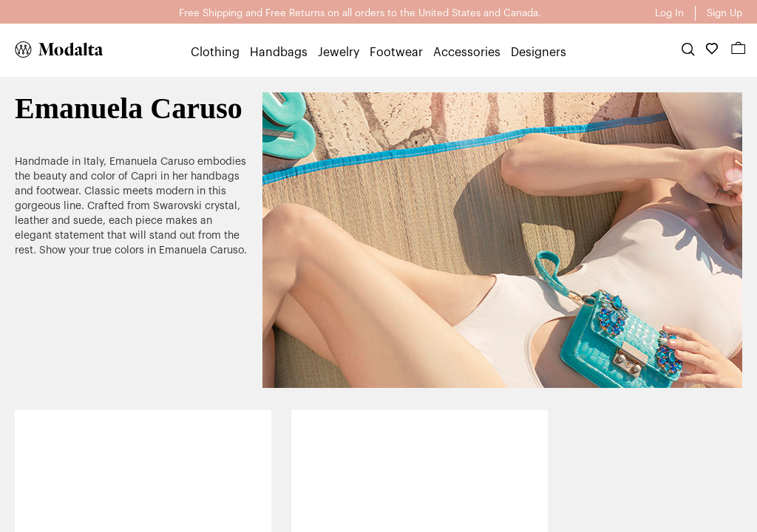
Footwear (396, 52)
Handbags (279, 52)
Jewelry (339, 52)
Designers (539, 52)
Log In (669, 13)
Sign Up (724, 13)
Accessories (467, 52)
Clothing (215, 52)
